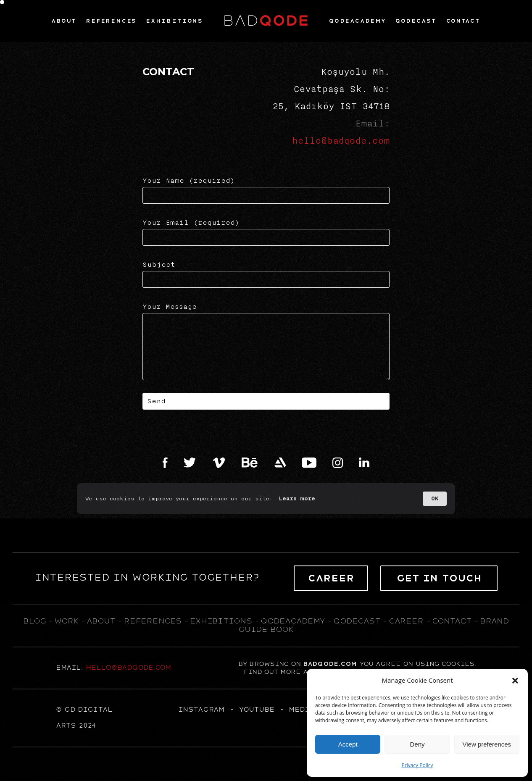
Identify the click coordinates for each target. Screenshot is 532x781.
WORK (66, 621)
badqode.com (330, 664)
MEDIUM (305, 710)
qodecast (358, 621)
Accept (348, 744)
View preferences (487, 744)
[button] (515, 681)
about (101, 621)
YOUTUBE (257, 710)
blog (34, 621)
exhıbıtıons (221, 621)
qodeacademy (293, 621)
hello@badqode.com (341, 141)
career (406, 621)
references (153, 621)
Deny (417, 744)
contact (452, 621)
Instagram (201, 710)
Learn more (297, 499)
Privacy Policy (417, 765)
